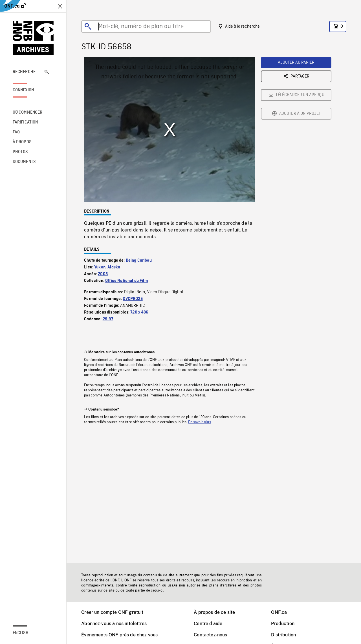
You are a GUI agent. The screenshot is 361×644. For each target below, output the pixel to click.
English (21, 633)
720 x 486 (139, 312)
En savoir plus (199, 422)
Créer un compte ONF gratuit (112, 612)
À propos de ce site (214, 612)
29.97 (108, 319)
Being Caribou (139, 261)
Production (283, 624)
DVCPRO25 (133, 299)
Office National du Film (127, 281)
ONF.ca (279, 612)
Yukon (100, 267)
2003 (103, 274)
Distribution (283, 635)
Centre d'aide (208, 624)
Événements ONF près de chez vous (119, 635)
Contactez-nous (210, 635)
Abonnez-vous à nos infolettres (114, 624)
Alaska (114, 267)
